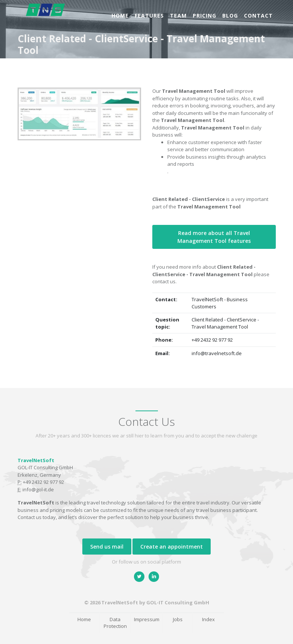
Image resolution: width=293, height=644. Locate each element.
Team (178, 16)
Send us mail (107, 547)
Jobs (178, 619)
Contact (258, 16)
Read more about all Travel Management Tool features (214, 237)
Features (149, 16)
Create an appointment (172, 547)
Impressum (147, 619)
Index (208, 619)
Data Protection (115, 623)
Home (120, 16)
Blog (230, 16)
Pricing (205, 16)
